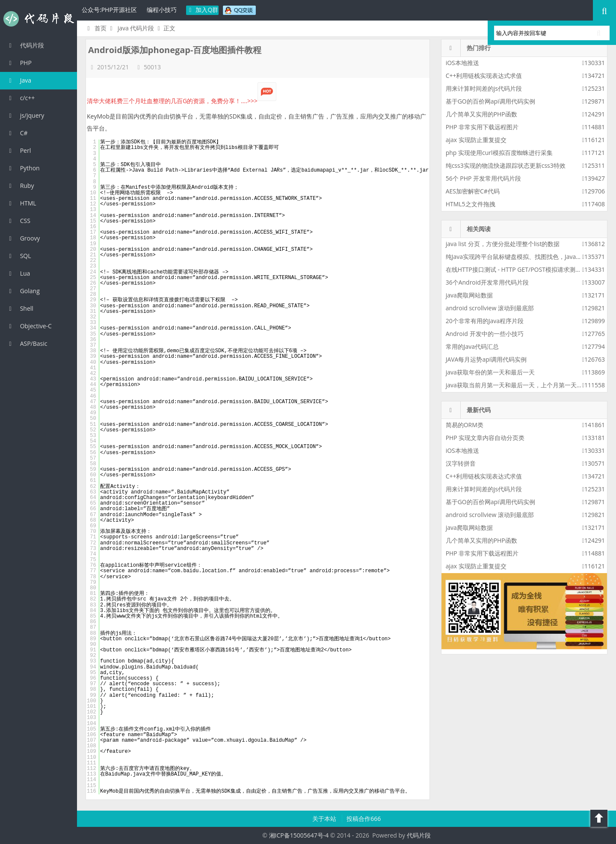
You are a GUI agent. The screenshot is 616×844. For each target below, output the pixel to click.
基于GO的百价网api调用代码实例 (490, 101)
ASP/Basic (27, 343)
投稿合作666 (364, 819)
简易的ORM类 (465, 425)
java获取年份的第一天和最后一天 (490, 372)
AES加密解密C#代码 (473, 191)
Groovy (23, 238)
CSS (18, 221)
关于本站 (325, 819)
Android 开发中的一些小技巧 (485, 334)
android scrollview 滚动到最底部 (490, 308)
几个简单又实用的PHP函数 (481, 114)
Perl (19, 150)
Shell (20, 308)
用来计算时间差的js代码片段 (484, 88)
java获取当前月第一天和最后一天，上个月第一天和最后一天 (526, 385)
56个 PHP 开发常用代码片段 (483, 178)
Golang (23, 291)
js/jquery (25, 115)
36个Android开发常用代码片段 (487, 282)
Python (23, 168)
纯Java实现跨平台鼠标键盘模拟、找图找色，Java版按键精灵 (526, 257)
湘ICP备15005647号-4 (299, 835)
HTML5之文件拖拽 (471, 204)
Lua (18, 273)
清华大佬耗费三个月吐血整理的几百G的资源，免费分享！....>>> (182, 101)
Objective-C (29, 326)
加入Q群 (203, 10)
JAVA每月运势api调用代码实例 (486, 359)
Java (19, 80)
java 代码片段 (136, 28)
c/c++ (21, 98)
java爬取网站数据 (469, 295)
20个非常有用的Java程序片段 (485, 321)
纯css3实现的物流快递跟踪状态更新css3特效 (506, 165)
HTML (21, 203)
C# (17, 133)
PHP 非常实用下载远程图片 (482, 127)
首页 (96, 28)
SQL (19, 256)
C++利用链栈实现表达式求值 (484, 76)
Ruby (20, 186)
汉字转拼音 (461, 463)
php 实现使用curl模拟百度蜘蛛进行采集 (499, 153)
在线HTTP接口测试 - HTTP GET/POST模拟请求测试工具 (520, 269)
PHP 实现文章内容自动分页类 (485, 438)
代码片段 (38, 19)
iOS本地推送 (462, 63)
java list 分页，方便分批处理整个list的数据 (503, 244)
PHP (19, 63)
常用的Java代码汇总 (472, 346)
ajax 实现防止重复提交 (476, 140)
